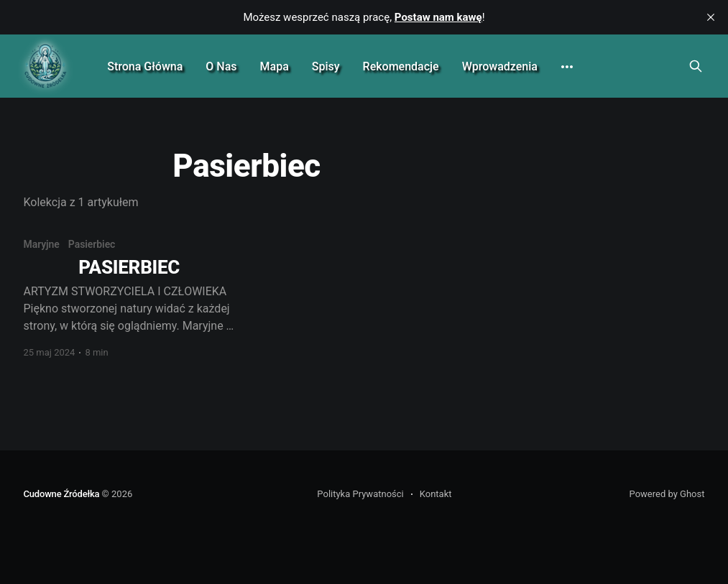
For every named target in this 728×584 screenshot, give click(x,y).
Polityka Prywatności (360, 494)
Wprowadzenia (500, 66)
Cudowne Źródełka (62, 494)
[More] (567, 67)
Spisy (326, 66)
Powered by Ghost (667, 494)
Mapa (275, 66)
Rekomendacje (401, 66)
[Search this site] (696, 66)
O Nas (221, 66)
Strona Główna (145, 66)
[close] (711, 17)
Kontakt (436, 494)
